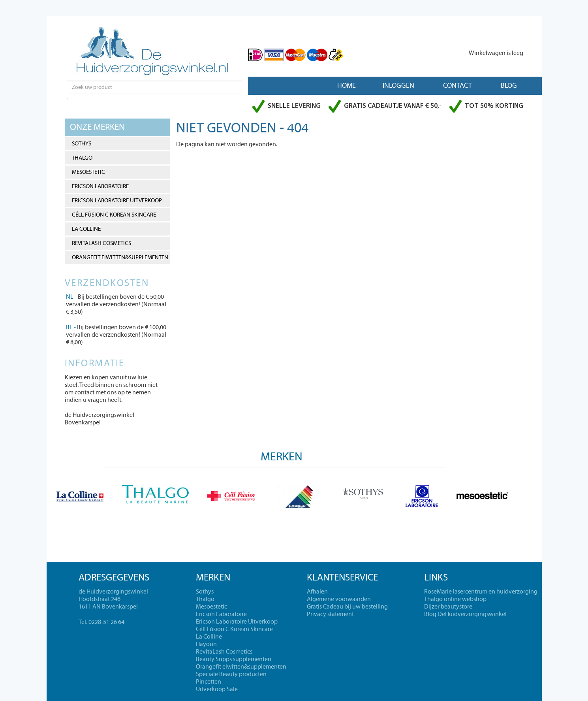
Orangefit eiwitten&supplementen (120, 257)
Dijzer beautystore (448, 607)
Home (347, 86)
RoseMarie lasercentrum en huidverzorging (481, 592)
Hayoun (206, 644)
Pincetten (209, 682)
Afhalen (317, 592)
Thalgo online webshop (455, 599)
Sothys (82, 144)
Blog (509, 86)
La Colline (86, 229)
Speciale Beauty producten (231, 674)
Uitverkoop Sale (217, 689)
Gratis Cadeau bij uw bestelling (347, 607)
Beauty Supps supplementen (234, 659)
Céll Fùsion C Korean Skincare (114, 215)
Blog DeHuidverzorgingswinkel (465, 614)
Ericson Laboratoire (100, 186)
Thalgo (82, 158)
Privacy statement (330, 614)
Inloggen (398, 86)
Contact (457, 86)
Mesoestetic (88, 172)
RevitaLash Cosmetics (101, 243)
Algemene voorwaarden (339, 599)
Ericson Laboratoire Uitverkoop (117, 201)
